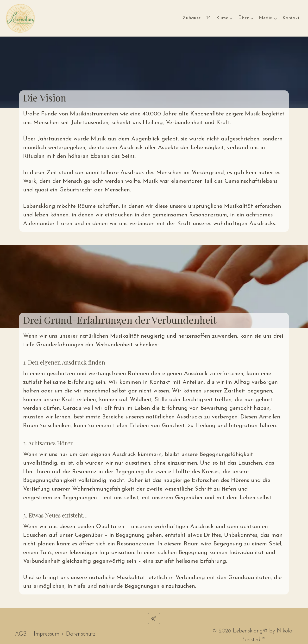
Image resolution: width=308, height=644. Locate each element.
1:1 (208, 18)
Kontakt (291, 18)
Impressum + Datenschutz (65, 634)
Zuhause (192, 18)
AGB (21, 634)
